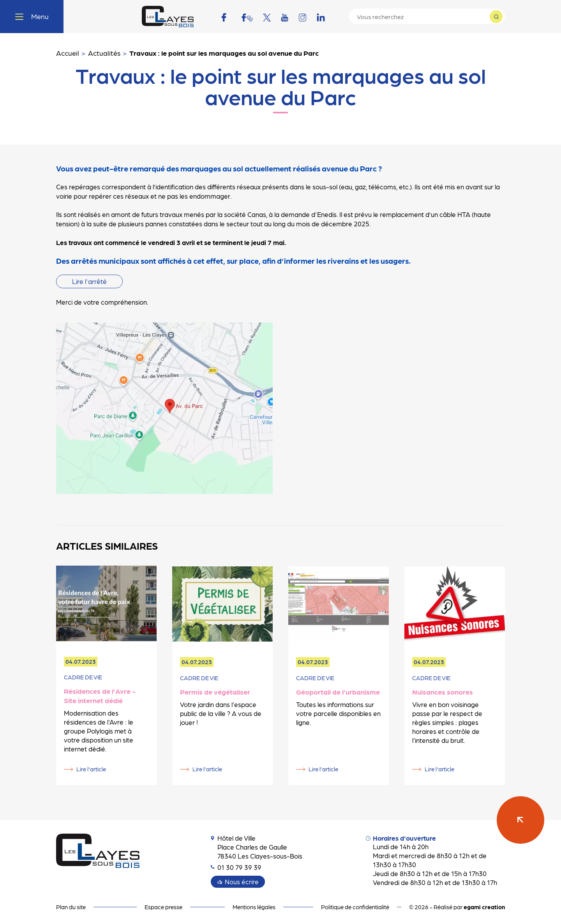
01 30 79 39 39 (236, 867)
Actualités (104, 53)
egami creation (484, 907)
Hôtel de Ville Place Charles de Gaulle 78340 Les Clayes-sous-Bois (257, 847)
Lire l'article (91, 769)
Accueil (68, 53)
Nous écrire (242, 882)
